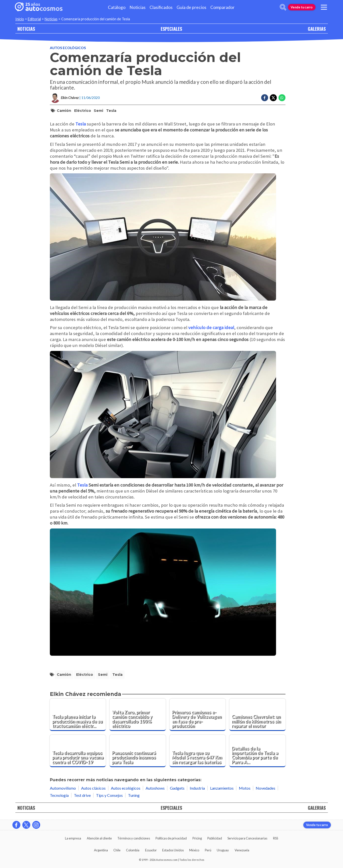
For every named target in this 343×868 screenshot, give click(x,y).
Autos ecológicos (68, 48)
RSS (276, 838)
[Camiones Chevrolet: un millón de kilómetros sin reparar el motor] (257, 715)
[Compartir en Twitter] (273, 98)
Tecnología (59, 795)
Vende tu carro (302, 7)
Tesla (111, 111)
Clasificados (161, 7)
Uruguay (223, 850)
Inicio (20, 19)
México (194, 850)
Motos (245, 788)
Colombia (133, 850)
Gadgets (177, 788)
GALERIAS (317, 29)
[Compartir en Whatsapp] (282, 98)
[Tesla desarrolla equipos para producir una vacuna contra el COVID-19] (78, 751)
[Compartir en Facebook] (265, 98)
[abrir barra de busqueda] (283, 7)
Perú (208, 850)
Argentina (101, 850)
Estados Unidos (173, 850)
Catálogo (117, 7)
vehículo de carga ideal (211, 327)
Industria (197, 788)
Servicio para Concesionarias (247, 838)
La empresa (73, 838)
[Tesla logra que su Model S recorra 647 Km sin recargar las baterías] (198, 751)
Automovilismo (63, 788)
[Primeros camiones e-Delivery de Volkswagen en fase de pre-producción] (198, 715)
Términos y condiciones (134, 838)
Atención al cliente (99, 838)
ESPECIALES (171, 29)
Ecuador (151, 850)
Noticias (138, 7)
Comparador (222, 7)
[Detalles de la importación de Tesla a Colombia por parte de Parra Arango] (257, 751)
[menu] (324, 7)
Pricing (197, 838)
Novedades (265, 788)
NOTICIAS (26, 29)
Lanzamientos (222, 788)
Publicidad (215, 838)
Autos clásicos (93, 788)
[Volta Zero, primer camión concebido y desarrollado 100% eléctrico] (138, 715)
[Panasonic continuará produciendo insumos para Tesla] (138, 751)
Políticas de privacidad (171, 838)
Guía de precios (191, 7)
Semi (98, 111)
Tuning (134, 795)
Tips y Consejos (109, 795)
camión (64, 111)
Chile (117, 850)
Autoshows (155, 788)
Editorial (34, 19)
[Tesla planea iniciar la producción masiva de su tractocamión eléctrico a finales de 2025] (78, 715)
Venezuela (242, 850)
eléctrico (83, 111)
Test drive (82, 795)
